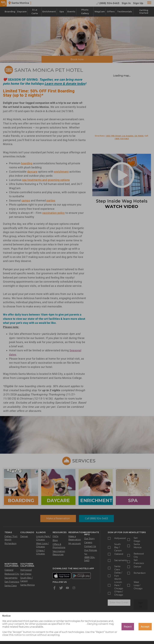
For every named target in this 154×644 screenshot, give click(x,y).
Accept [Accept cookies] (145, 627)
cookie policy (78, 624)
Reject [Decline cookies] (128, 627)
